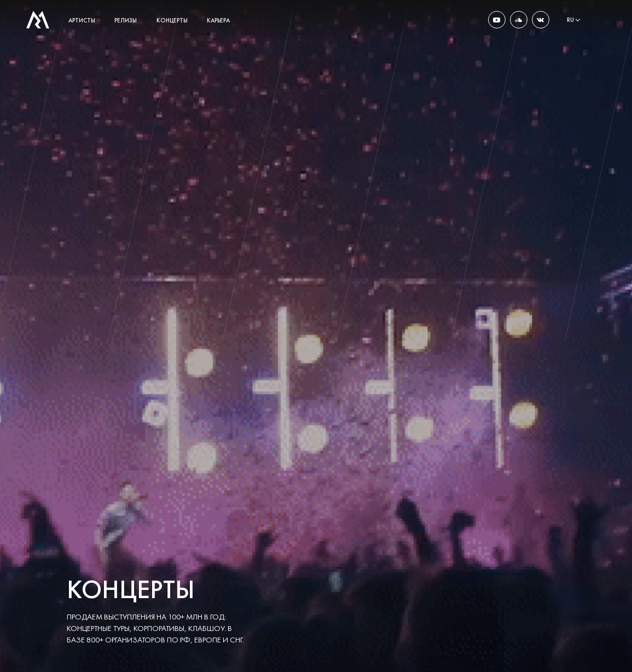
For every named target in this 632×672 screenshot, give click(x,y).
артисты (82, 20)
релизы (126, 20)
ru (570, 20)
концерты (172, 20)
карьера (218, 20)
